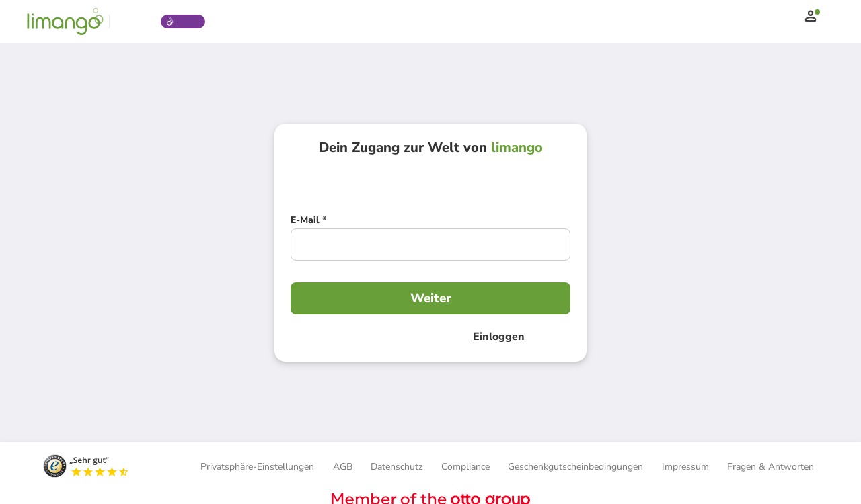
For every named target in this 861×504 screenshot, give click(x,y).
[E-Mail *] (308, 222)
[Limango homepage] (65, 22)
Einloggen (495, 337)
